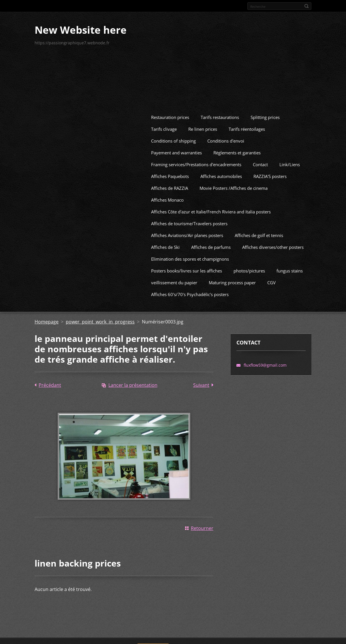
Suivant (201, 382)
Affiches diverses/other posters (273, 244)
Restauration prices (170, 114)
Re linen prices (203, 126)
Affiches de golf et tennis (259, 232)
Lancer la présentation (133, 382)
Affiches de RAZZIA (170, 185)
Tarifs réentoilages (247, 126)
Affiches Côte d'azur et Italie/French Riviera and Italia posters (211, 208)
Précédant (50, 382)
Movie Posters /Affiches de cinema (234, 185)
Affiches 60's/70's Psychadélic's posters (190, 291)
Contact (260, 161)
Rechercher (306, 6)
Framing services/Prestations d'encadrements (196, 161)
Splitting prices (265, 114)
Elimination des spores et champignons (190, 255)
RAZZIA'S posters (270, 173)
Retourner (202, 525)
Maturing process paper (232, 279)
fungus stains (290, 267)
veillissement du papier (174, 279)
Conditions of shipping (173, 137)
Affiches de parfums (211, 244)
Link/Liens (290, 161)
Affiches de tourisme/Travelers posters (189, 220)
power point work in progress (100, 318)
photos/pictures (249, 267)
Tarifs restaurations (220, 114)
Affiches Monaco (167, 196)
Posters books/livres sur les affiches (187, 267)
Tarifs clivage (164, 126)
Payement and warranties (176, 149)
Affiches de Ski (165, 244)
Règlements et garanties (237, 149)
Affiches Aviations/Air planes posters (187, 232)
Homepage (47, 318)
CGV (271, 279)
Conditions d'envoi (226, 137)
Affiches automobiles (221, 173)
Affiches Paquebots (170, 173)
